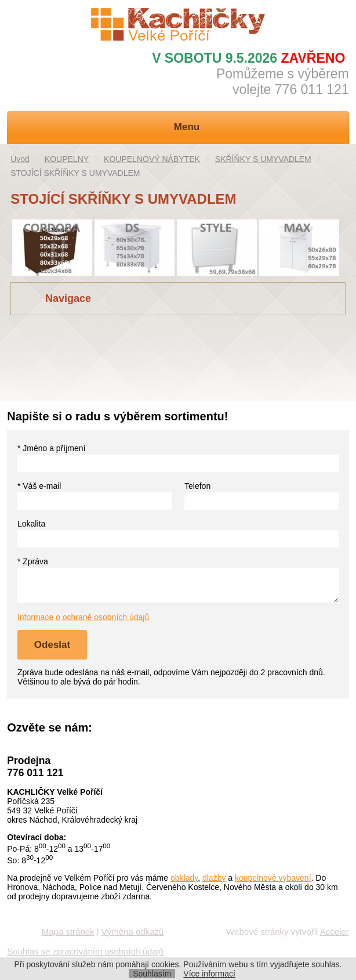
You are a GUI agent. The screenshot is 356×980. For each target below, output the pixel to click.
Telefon (197, 486)
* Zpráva (33, 561)
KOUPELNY (67, 159)
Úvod (20, 159)
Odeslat (52, 645)
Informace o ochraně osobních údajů (83, 617)
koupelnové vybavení (273, 878)
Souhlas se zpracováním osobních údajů (85, 951)
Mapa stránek (68, 932)
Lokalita (31, 524)
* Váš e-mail (39, 486)
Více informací (209, 974)
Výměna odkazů (133, 932)
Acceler (335, 932)
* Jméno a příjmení (52, 448)
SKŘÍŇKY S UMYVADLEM (263, 159)
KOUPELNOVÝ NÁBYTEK (152, 159)
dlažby (214, 878)
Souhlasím (152, 974)
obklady (184, 878)
